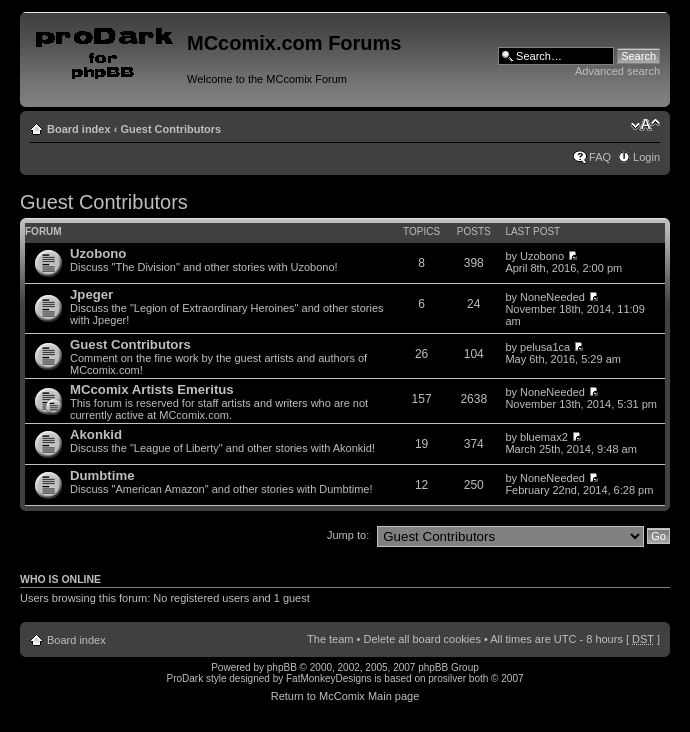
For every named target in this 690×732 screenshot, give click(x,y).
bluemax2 (544, 437)
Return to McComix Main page (345, 696)
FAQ (600, 157)
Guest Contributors (170, 129)
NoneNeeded (552, 297)
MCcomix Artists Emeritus (152, 389)
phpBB (282, 667)
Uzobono (98, 253)
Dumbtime (102, 475)
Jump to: (348, 535)
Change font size (645, 125)
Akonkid (96, 434)
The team (330, 639)
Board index (79, 129)
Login (646, 157)
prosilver (447, 678)
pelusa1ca (545, 347)
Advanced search (617, 71)
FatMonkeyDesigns (329, 678)
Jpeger (91, 294)
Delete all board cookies (421, 639)
